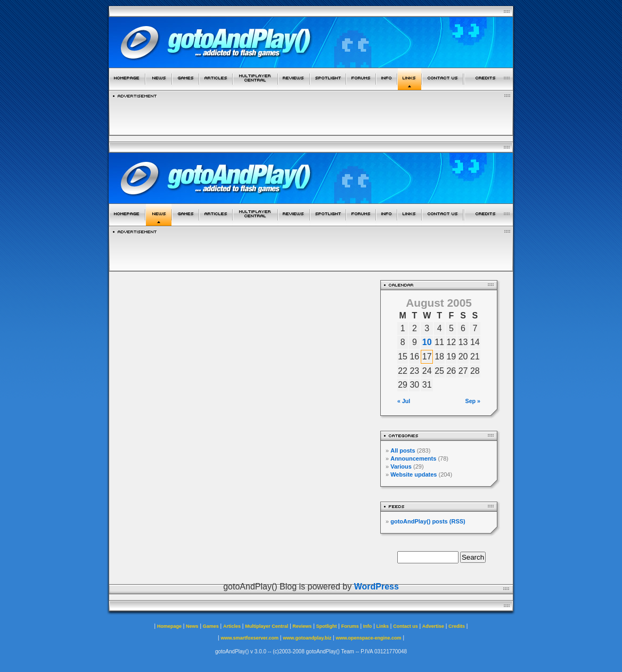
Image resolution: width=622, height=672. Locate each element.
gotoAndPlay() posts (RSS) (428, 521)
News (192, 626)
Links (383, 626)
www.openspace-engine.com (368, 638)
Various (401, 466)
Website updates (414, 474)
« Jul (404, 401)
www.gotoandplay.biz (307, 638)
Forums (350, 626)
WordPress (377, 587)
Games (211, 626)
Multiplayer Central (267, 626)
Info (368, 626)
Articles (232, 626)
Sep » (473, 401)
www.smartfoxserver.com (249, 638)
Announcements (413, 458)
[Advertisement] (311, 114)
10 (427, 342)
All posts (403, 450)
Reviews (302, 626)
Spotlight (327, 626)
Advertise (433, 626)
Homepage (169, 626)
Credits (457, 626)
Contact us (406, 626)
